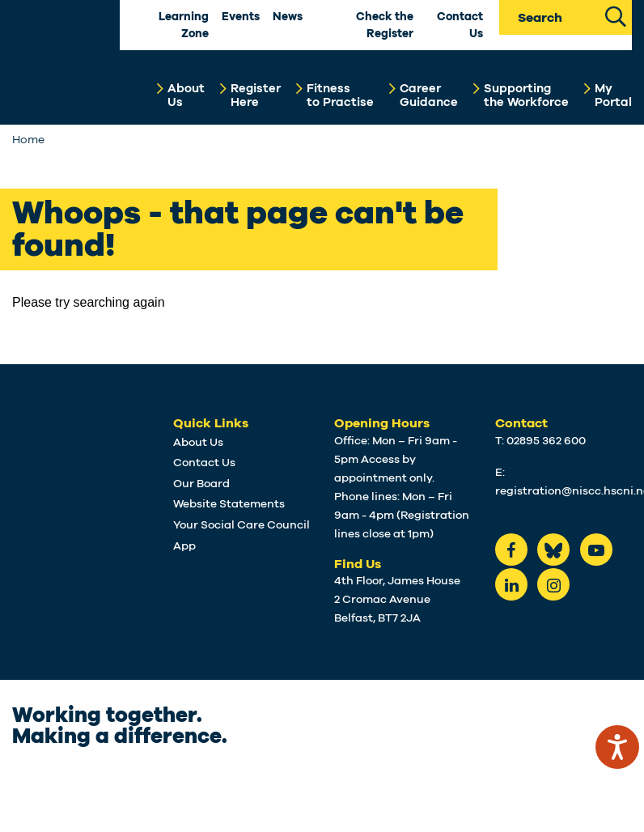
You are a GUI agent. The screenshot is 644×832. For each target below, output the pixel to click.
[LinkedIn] (511, 584)
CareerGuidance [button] (429, 96)
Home (28, 140)
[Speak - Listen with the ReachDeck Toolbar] (617, 747)
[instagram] (553, 584)
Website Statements (229, 504)
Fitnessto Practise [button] (340, 96)
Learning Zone (184, 25)
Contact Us (460, 25)
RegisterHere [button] (256, 96)
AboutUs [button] (186, 96)
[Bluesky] (553, 550)
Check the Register (385, 25)
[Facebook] (511, 550)
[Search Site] (615, 15)
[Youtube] (596, 550)
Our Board (201, 484)
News (288, 17)
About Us (198, 443)
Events (241, 17)
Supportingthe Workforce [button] (526, 96)
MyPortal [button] (613, 96)
